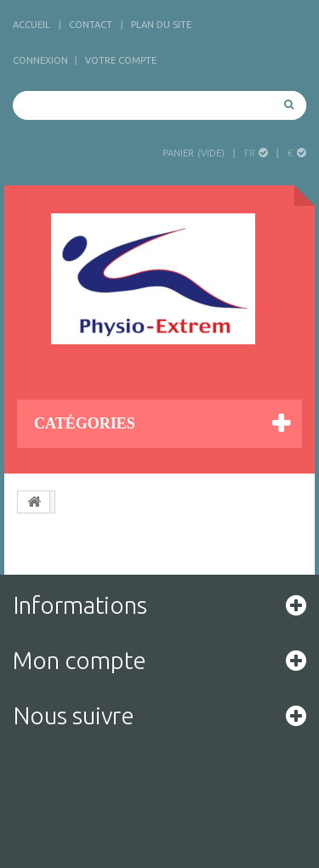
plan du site (161, 25)
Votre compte (121, 60)
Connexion (40, 60)
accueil (31, 25)
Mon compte (80, 660)
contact (91, 25)
